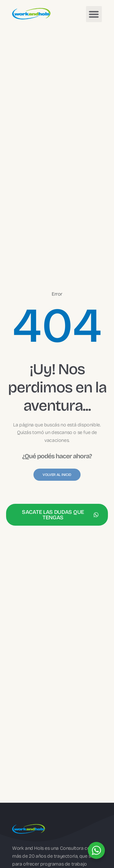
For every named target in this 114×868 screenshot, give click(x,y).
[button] (94, 14)
